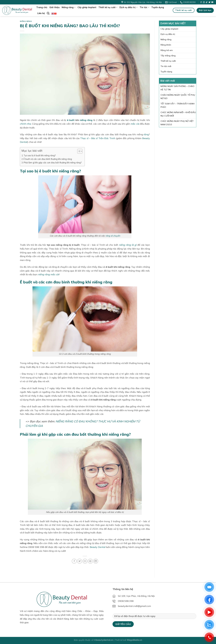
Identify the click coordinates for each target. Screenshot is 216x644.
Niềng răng (69, 7)
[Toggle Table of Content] (78, 151)
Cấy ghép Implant (87, 7)
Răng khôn (166, 45)
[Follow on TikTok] (207, 2)
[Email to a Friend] (85, 561)
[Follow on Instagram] (204, 2)
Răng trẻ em (167, 50)
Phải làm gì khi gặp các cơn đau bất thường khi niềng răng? (53, 163)
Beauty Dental (98, 547)
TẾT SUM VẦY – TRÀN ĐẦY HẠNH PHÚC (178, 105)
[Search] (48, 13)
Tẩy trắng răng (168, 56)
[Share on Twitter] (80, 561)
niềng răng (86, 120)
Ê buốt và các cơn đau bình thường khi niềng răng (48, 159)
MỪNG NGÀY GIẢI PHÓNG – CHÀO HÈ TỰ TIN (177, 88)
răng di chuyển (113, 236)
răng (146, 134)
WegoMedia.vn (134, 640)
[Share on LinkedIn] (96, 561)
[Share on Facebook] (74, 561)
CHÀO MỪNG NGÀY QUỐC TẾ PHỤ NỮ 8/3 (178, 97)
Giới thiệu (54, 7)
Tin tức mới (166, 66)
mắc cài (135, 124)
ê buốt (71, 120)
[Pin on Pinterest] (90, 561)
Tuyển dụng (158, 7)
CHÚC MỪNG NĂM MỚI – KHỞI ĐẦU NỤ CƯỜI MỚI (178, 114)
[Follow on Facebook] (201, 2)
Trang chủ (42, 7)
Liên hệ (41, 13)
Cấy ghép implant (169, 29)
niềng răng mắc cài (48, 274)
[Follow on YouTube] (212, 2)
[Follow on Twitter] (209, 2)
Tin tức (144, 7)
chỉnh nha (25, 124)
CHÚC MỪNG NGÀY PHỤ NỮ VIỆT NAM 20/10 (177, 123)
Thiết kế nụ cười (108, 7)
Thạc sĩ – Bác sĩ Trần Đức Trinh (98, 138)
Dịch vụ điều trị (128, 7)
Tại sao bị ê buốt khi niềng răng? (40, 155)
